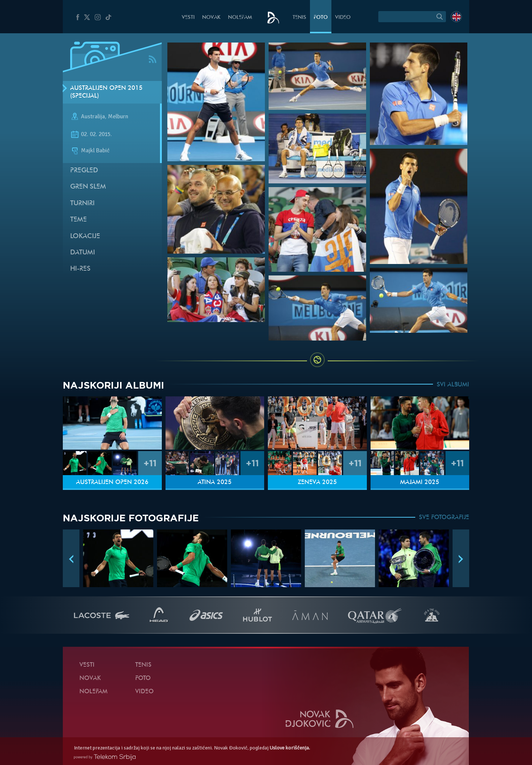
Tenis (299, 18)
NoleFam (240, 18)
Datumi (83, 253)
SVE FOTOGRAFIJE (444, 518)
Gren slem (88, 187)
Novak (211, 18)
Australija (93, 117)
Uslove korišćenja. (290, 748)
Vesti (188, 18)
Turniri (82, 204)
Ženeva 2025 (317, 483)
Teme (79, 220)
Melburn (118, 117)
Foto (321, 18)
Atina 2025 (215, 483)
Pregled (84, 171)
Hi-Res (80, 269)
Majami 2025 (420, 483)
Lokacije (85, 236)
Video (343, 18)
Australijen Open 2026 (112, 483)
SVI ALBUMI (453, 385)
